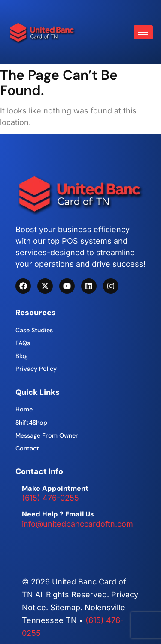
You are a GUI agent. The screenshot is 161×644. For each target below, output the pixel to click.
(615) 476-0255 (50, 498)
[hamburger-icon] (143, 32)
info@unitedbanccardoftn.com (77, 524)
